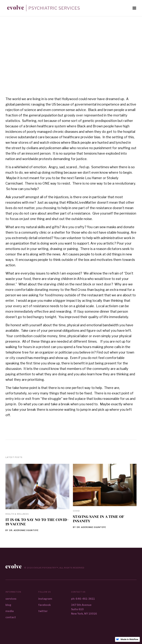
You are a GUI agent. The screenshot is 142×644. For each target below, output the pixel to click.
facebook (44, 605)
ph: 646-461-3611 (83, 599)
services (11, 599)
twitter (43, 611)
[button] (134, 8)
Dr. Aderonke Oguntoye (24, 530)
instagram (45, 599)
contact (11, 617)
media (10, 611)
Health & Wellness (17, 514)
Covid (76, 511)
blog (8, 605)
